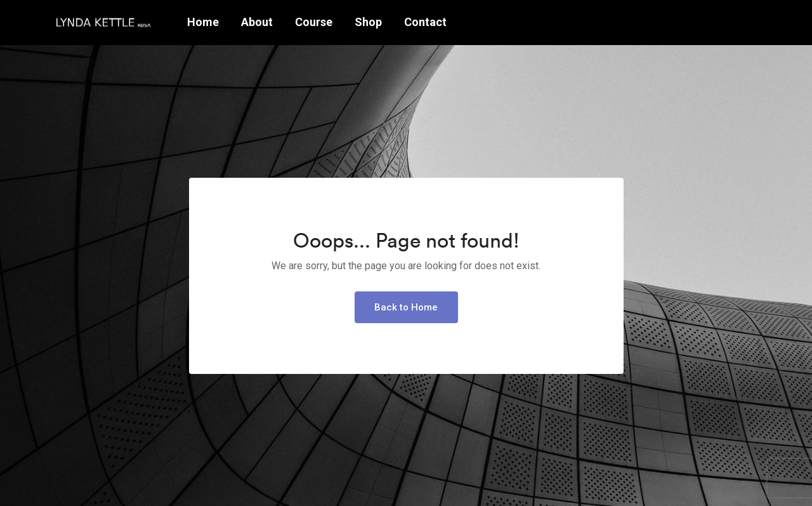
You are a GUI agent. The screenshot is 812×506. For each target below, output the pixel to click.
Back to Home (406, 307)
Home (203, 22)
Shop (368, 22)
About (257, 22)
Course (314, 22)
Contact (425, 22)
